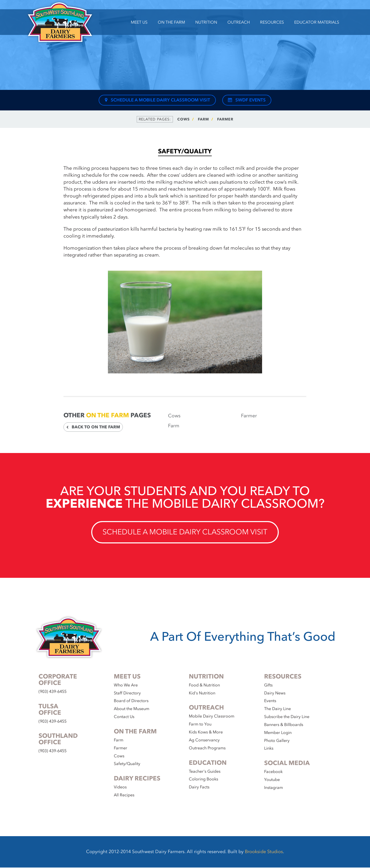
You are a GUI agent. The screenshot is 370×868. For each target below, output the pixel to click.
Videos (120, 788)
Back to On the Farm (93, 427)
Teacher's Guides (205, 772)
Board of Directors (131, 701)
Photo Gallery (277, 741)
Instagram (274, 788)
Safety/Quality (127, 764)
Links (269, 749)
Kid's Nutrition (202, 693)
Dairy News (275, 693)
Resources (272, 22)
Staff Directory (127, 693)
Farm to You (200, 725)
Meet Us (139, 22)
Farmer (225, 119)
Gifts (268, 685)
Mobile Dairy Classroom (212, 717)
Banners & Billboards (284, 725)
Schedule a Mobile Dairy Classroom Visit (157, 100)
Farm (203, 119)
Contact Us (124, 717)
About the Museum (132, 709)
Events (270, 701)
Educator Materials (317, 22)
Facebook (273, 772)
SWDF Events (247, 100)
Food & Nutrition (204, 685)
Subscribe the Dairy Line (287, 717)
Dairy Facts (199, 788)
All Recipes (124, 796)
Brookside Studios (264, 852)
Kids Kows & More (206, 733)
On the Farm (171, 22)
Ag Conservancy (204, 741)
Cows (183, 119)
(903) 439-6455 (53, 692)
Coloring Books (203, 780)
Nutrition (206, 22)
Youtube (272, 780)
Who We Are (126, 685)
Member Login (278, 733)
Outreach (239, 22)
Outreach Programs (207, 748)
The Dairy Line (277, 709)
